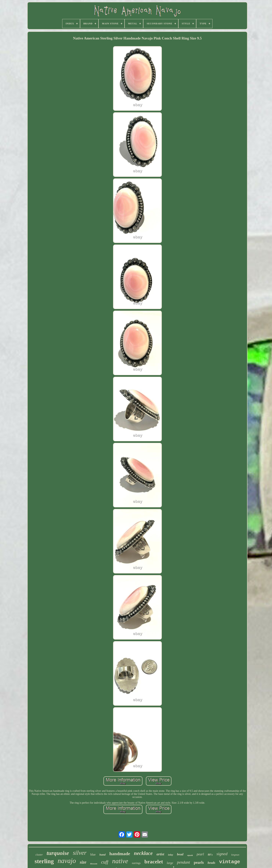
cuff (105, 862)
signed (222, 854)
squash (190, 855)
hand (103, 855)
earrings (136, 863)
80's (210, 855)
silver (80, 853)
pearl (200, 854)
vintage (229, 862)
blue (93, 854)
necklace (143, 853)
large (170, 863)
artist (160, 854)
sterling (44, 861)
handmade (120, 854)
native (120, 861)
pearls (199, 862)
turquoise (58, 853)
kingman (235, 855)
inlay (171, 855)
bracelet (154, 862)
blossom (94, 864)
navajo (67, 861)
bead (180, 854)
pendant (184, 862)
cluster (39, 855)
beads (212, 863)
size (83, 862)
